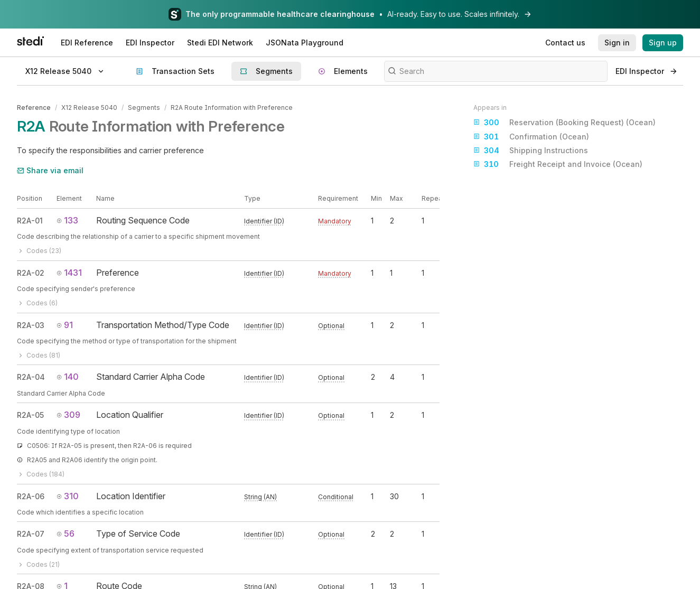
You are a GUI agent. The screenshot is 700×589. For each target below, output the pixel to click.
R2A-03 (31, 325)
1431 (69, 273)
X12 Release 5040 (89, 107)
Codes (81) (39, 355)
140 (68, 377)
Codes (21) (38, 564)
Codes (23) (39, 251)
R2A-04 (31, 377)
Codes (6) (37, 303)
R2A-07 (31, 534)
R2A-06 (31, 496)
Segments (144, 107)
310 (68, 496)
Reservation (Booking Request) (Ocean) (564, 123)
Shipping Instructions (531, 151)
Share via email (50, 170)
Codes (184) (41, 474)
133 (67, 220)
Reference (34, 107)
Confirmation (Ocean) (531, 137)
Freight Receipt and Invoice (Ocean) (558, 164)
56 (66, 534)
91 (65, 324)
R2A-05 (30, 415)
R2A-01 (30, 221)
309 (68, 415)
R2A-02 (31, 273)
